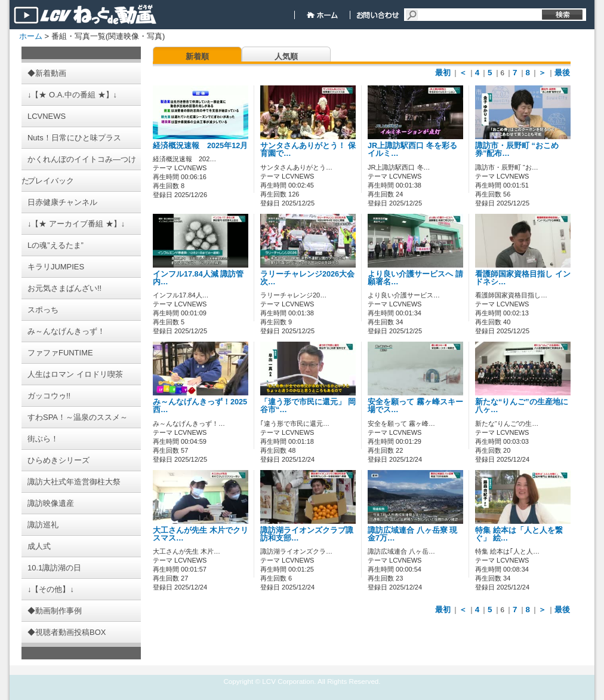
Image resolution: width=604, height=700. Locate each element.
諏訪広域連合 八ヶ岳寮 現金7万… (412, 534)
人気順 (286, 56)
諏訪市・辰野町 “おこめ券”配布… (517, 150)
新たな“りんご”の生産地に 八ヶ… (522, 406)
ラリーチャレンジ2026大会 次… (307, 278)
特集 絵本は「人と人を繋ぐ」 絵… (519, 534)
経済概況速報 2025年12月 (204, 146)
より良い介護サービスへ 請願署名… (415, 278)
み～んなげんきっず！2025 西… (204, 406)
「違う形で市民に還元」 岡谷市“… (308, 406)
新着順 (197, 56)
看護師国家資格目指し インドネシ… (523, 278)
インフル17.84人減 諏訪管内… (198, 278)
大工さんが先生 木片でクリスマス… (201, 534)
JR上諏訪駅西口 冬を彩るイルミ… (412, 150)
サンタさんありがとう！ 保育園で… (308, 150)
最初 (443, 73)
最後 (562, 73)
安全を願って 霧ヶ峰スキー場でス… (415, 406)
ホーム (31, 36)
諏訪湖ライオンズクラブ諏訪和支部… (307, 534)
